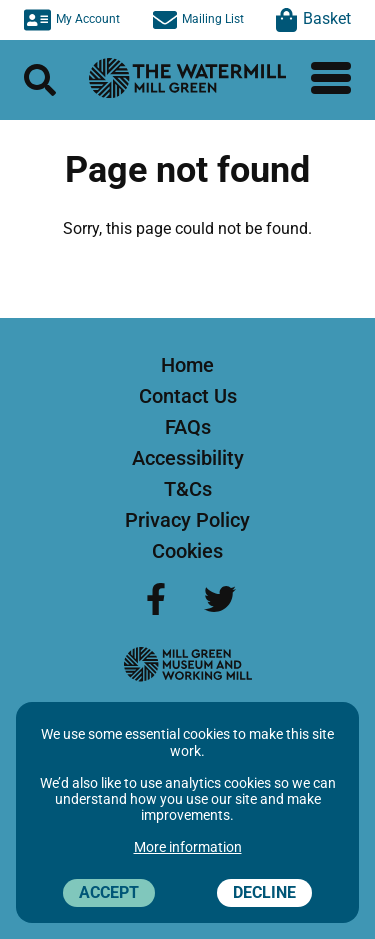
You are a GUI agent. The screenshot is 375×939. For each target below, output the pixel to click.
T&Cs (188, 489)
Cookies (187, 551)
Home (187, 365)
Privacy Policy (187, 520)
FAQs (188, 427)
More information (188, 847)
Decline (264, 892)
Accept (109, 892)
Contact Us (188, 396)
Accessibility (188, 458)
